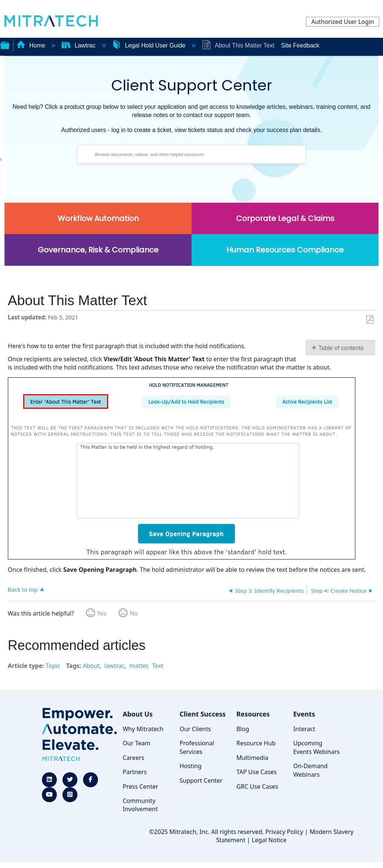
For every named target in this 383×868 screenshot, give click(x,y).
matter (138, 666)
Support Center (201, 780)
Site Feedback (300, 45)
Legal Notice (269, 840)
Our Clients (195, 729)
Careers (134, 758)
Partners (135, 772)
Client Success (203, 714)
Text (158, 666)
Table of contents (341, 348)
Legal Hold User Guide (149, 45)
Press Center (140, 786)
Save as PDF (370, 320)
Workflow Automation (98, 218)
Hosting (191, 766)
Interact (304, 729)
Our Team (137, 743)
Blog (243, 729)
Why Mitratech (143, 729)
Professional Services (197, 747)
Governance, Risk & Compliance (98, 250)
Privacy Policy (284, 832)
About (91, 666)
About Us (138, 714)
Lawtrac (79, 45)
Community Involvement (140, 805)
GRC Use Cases (257, 786)
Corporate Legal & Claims (285, 218)
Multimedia (252, 758)
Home (32, 45)
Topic (53, 666)
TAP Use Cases (257, 772)
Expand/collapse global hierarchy (5, 45)
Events (304, 714)
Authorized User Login (343, 22)
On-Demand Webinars (310, 770)
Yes (102, 613)
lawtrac (114, 666)
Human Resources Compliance (285, 250)
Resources (253, 714)
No (134, 613)
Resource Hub (256, 743)
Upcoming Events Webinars (316, 747)
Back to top (23, 589)
